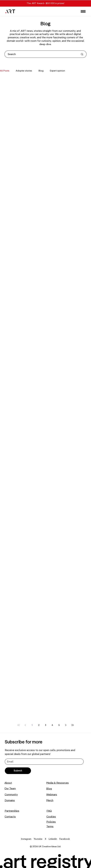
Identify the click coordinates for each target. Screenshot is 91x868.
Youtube (38, 839)
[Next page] (66, 725)
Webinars (52, 794)
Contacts (10, 816)
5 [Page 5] (59, 725)
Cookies (51, 816)
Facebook (65, 839)
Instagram (26, 839)
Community (11, 794)
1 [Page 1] (32, 725)
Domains (10, 800)
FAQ (49, 811)
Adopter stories (24, 71)
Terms (50, 826)
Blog (41, 71)
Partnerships (12, 811)
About (8, 783)
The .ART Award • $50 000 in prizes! (45, 3)
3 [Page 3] (46, 725)
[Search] (41, 54)
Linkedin (53, 839)
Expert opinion (57, 71)
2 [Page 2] (39, 725)
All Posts (5, 71)
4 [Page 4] (52, 725)
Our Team (10, 788)
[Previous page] (25, 725)
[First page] (19, 725)
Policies (51, 822)
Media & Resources (57, 783)
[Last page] (73, 725)
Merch (50, 800)
